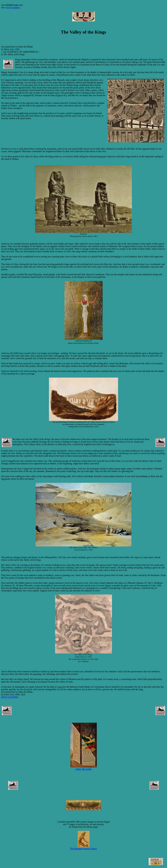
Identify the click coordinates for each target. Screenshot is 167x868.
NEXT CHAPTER (10, 697)
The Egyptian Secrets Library (84, 848)
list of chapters (13, 7)
